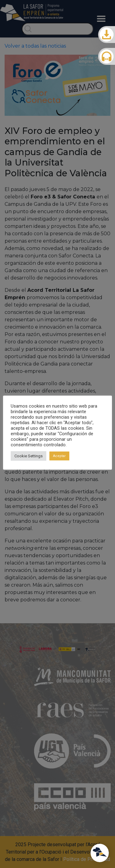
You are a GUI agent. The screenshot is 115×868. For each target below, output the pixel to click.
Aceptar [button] (59, 456)
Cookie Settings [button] (29, 456)
